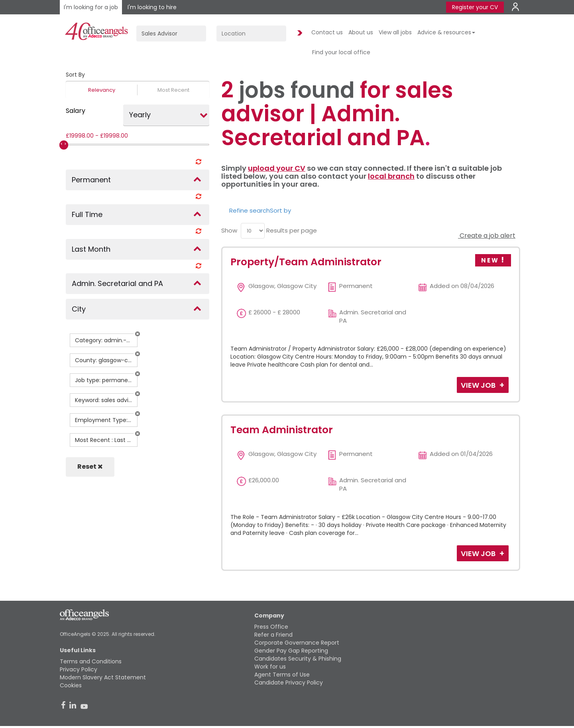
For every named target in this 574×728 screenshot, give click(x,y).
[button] (138, 334)
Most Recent (173, 90)
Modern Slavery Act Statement (103, 677)
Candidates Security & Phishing (298, 659)
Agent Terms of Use (282, 675)
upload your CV (277, 168)
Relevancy (102, 90)
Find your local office (341, 52)
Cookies (71, 685)
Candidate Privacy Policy (289, 683)
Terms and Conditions (91, 661)
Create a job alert (487, 236)
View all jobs (395, 32)
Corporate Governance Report (297, 643)
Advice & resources (446, 32)
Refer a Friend (273, 635)
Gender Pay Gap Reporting (291, 651)
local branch (391, 176)
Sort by (280, 210)
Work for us (270, 667)
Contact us (327, 32)
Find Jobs (299, 33)
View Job (479, 385)
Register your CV (475, 7)
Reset (90, 467)
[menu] (253, 231)
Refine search (250, 210)
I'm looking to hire (152, 7)
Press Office (271, 627)
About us (361, 32)
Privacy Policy (79, 669)
